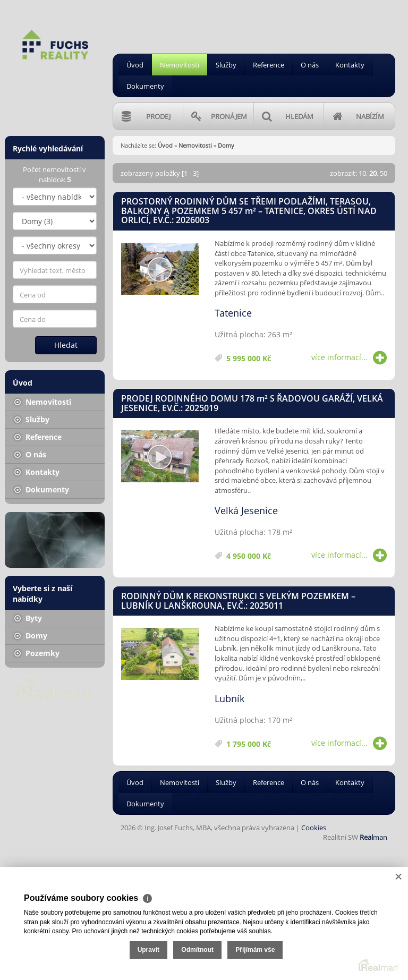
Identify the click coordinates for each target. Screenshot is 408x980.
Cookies (314, 828)
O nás (310, 65)
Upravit (148, 950)
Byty (28, 618)
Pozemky (37, 653)
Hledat (66, 345)
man (373, 837)
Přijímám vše (255, 950)
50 (384, 173)
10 (362, 173)
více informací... (349, 357)
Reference (269, 65)
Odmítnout (197, 950)
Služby (226, 65)
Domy (31, 636)
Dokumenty (145, 86)
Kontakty (350, 65)
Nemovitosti (180, 65)
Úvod (135, 65)
